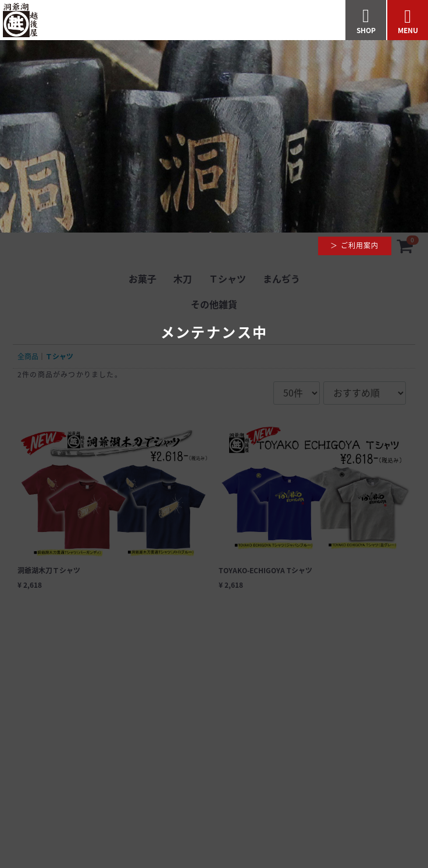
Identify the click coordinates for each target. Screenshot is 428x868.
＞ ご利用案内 (354, 245)
